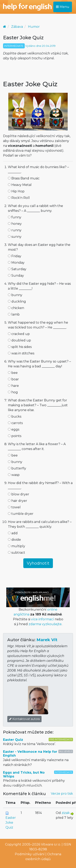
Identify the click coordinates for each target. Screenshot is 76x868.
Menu (63, 7)
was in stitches (21, 353)
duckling (17, 301)
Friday (15, 256)
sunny (15, 237)
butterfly (17, 468)
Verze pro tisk (62, 794)
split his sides (20, 347)
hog (13, 392)
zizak (66, 813)
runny (15, 230)
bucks (15, 416)
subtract (17, 553)
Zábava (17, 27)
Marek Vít (47, 640)
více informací (42, 619)
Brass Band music (24, 178)
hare (13, 386)
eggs (14, 429)
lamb (14, 314)
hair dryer (18, 501)
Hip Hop (16, 191)
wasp (14, 475)
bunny (15, 295)
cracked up (19, 334)
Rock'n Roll (19, 198)
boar (13, 379)
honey (15, 224)
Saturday (17, 269)
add (13, 533)
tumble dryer (21, 514)
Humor (34, 27)
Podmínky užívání (30, 854)
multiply (17, 546)
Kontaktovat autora (24, 719)
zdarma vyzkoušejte (45, 624)
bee (13, 373)
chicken (16, 308)
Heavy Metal (20, 185)
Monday (16, 263)
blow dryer (19, 494)
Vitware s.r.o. (51, 844)
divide (14, 540)
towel (14, 507)
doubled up (19, 340)
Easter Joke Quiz (11, 823)
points (15, 436)
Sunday (16, 276)
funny (15, 217)
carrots (15, 423)
